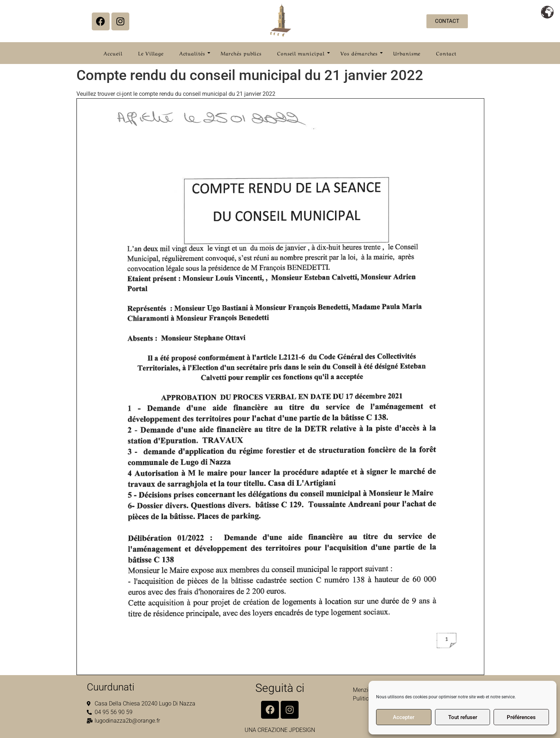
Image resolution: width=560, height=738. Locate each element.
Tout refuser (463, 717)
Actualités (194, 53)
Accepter (404, 717)
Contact (446, 53)
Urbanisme (407, 53)
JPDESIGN (302, 730)
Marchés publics (241, 53)
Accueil (113, 53)
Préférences (521, 717)
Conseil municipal (303, 53)
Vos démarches (361, 53)
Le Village (151, 53)
